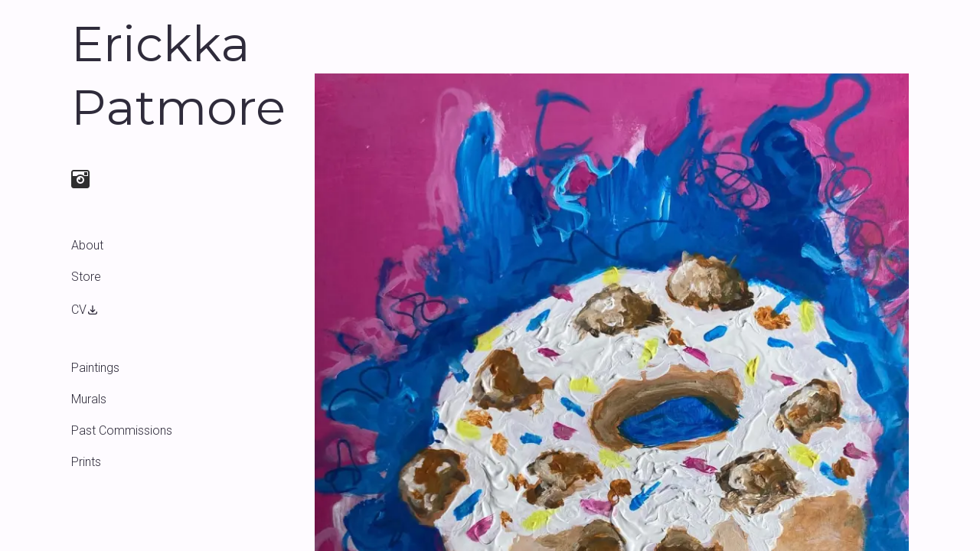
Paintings (95, 368)
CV (85, 310)
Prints (86, 462)
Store (86, 277)
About (87, 245)
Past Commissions (122, 430)
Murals (89, 399)
